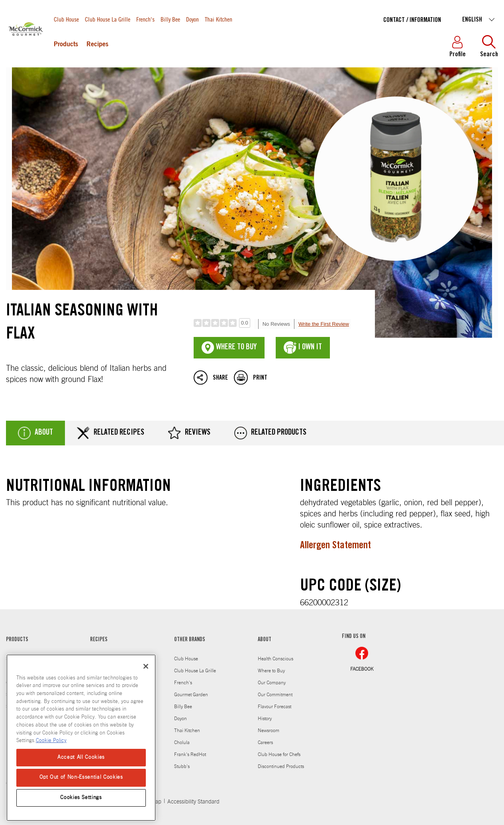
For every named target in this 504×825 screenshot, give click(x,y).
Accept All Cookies (81, 757)
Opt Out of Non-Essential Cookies (81, 777)
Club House (66, 19)
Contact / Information (412, 20)
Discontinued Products (281, 766)
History (265, 719)
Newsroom (269, 730)
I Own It (303, 348)
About (35, 433)
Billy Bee (170, 19)
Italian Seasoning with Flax (252, 203)
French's (145, 19)
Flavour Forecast (275, 707)
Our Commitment (275, 695)
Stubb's (182, 766)
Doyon (192, 19)
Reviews (189, 433)
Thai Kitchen (219, 19)
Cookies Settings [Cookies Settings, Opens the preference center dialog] (81, 798)
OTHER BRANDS (190, 640)
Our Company (272, 683)
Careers (265, 742)
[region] (81, 738)
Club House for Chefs (279, 754)
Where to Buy (271, 671)
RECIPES (99, 640)
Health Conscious (276, 659)
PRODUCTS (17, 640)
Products (66, 45)
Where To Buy (229, 348)
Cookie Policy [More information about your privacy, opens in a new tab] (51, 741)
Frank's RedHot (190, 754)
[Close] (146, 666)
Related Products (270, 433)
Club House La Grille (108, 19)
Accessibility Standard (193, 802)
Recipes (97, 45)
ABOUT (265, 640)
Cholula (182, 742)
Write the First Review (324, 324)
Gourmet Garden (191, 695)
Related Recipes (111, 433)
